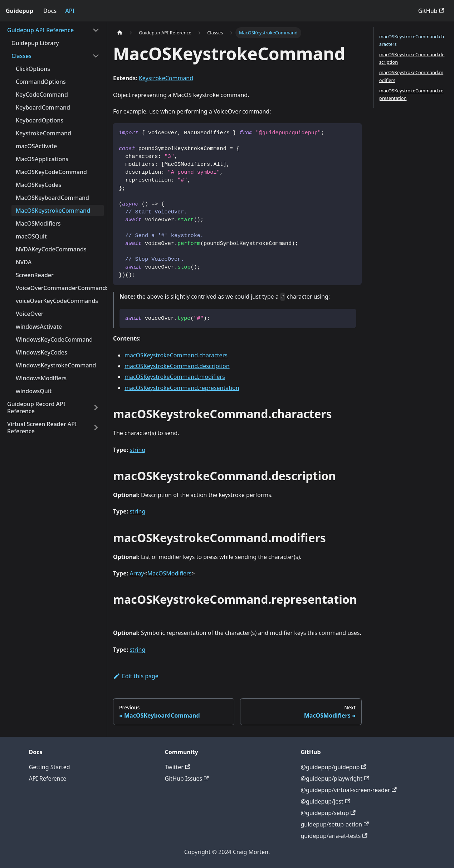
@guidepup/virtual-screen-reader (349, 790)
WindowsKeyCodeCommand (54, 339)
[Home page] (120, 33)
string (137, 450)
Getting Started (50, 767)
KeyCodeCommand (42, 95)
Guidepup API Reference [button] (40, 30)
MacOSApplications (42, 159)
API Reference (48, 778)
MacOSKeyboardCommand (52, 198)
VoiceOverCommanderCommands (60, 288)
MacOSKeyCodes (38, 185)
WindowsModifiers (41, 378)
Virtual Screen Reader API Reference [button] (42, 428)
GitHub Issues (187, 778)
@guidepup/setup (328, 813)
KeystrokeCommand (43, 133)
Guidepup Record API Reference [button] (36, 408)
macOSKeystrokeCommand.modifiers (175, 377)
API (70, 11)
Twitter (178, 767)
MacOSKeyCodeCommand (51, 172)
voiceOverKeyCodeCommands (57, 301)
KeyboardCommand (43, 107)
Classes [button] (21, 56)
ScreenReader (35, 275)
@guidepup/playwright (335, 778)
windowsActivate (39, 327)
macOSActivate (36, 146)
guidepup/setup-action (335, 824)
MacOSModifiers (38, 223)
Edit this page (136, 676)
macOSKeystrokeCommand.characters (176, 355)
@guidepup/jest (326, 801)
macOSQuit (31, 236)
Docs (50, 11)
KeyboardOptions (40, 120)
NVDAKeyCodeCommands (51, 249)
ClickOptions (33, 69)
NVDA (24, 262)
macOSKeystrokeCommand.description (177, 366)
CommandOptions (41, 82)
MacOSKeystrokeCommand (53, 211)
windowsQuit (34, 391)
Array (137, 573)
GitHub (431, 11)
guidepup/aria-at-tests (334, 836)
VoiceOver (30, 314)
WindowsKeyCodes (42, 352)
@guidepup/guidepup (334, 767)
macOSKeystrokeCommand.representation (182, 388)
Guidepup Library (35, 43)
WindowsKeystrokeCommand (56, 365)
